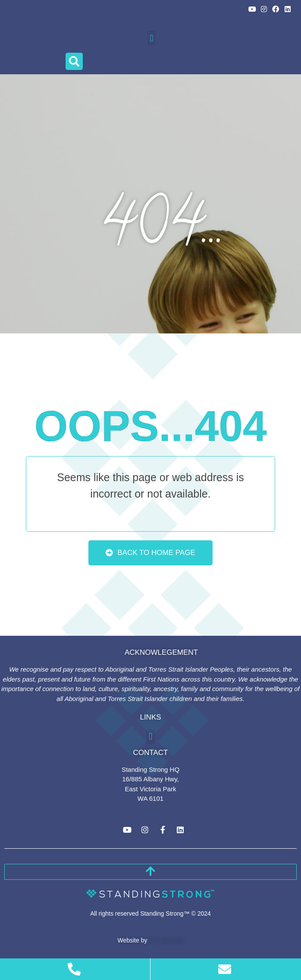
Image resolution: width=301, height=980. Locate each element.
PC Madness (166, 940)
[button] (152, 38)
